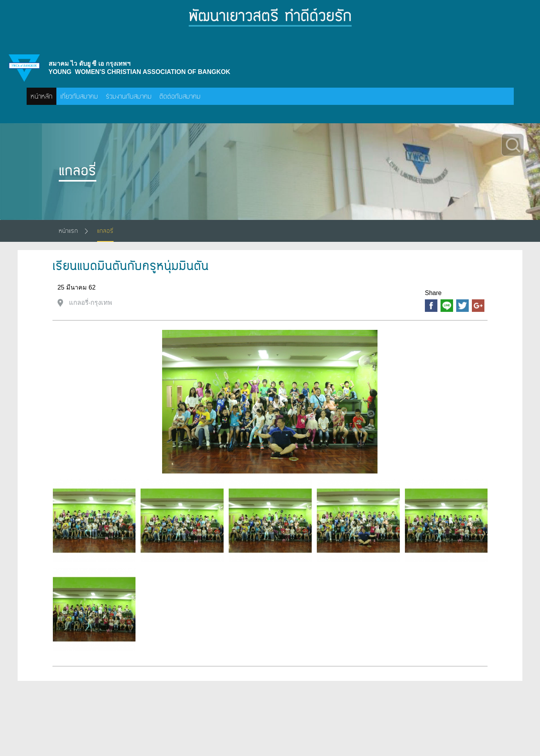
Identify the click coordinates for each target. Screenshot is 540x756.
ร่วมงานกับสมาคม (129, 96)
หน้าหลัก (42, 96)
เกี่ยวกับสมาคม (79, 96)
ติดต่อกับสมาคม (180, 96)
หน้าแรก (68, 231)
